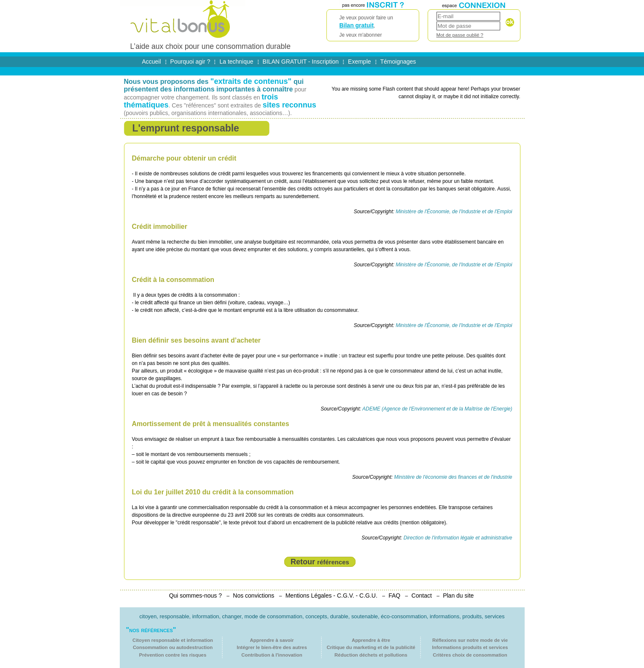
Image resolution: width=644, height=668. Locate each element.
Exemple (359, 62)
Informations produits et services (470, 647)
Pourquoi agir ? (190, 62)
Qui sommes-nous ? (195, 596)
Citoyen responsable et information (173, 640)
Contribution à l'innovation (272, 655)
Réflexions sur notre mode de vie (470, 640)
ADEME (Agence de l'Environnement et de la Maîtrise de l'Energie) (437, 409)
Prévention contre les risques (173, 655)
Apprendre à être (371, 640)
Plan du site (458, 596)
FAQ (394, 596)
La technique (236, 62)
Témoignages (398, 62)
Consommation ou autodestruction (173, 647)
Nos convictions (253, 596)
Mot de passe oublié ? (460, 35)
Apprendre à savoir (272, 640)
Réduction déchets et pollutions (371, 655)
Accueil (152, 62)
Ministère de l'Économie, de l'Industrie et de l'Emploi (454, 212)
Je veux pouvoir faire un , (373, 27)
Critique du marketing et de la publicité (371, 647)
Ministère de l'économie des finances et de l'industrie (453, 477)
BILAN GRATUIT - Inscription (301, 62)
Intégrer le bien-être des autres (272, 647)
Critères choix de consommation (470, 655)
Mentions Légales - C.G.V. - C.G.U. (331, 596)
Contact (422, 596)
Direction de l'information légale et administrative (458, 538)
